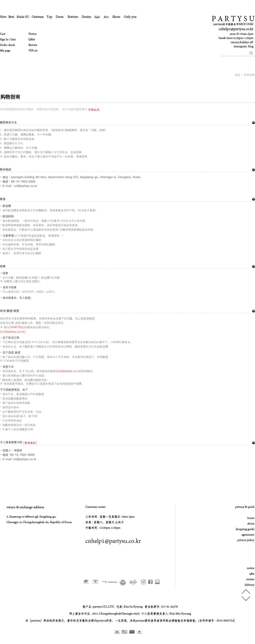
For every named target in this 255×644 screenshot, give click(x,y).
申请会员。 (95, 109)
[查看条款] (30, 443)
